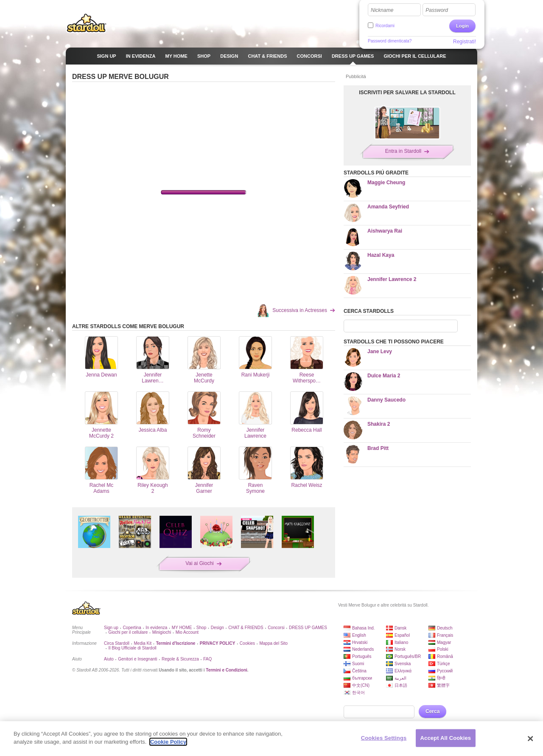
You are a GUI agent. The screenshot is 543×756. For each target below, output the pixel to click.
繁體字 (443, 685)
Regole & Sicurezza (180, 659)
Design (217, 628)
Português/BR (408, 656)
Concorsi (276, 628)
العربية (400, 678)
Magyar (444, 642)
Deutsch (445, 628)
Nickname (382, 10)
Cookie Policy (168, 742)
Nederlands (363, 649)
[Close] (530, 739)
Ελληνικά (403, 671)
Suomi (358, 664)
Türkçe (444, 664)
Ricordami (385, 26)
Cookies (247, 643)
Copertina (132, 628)
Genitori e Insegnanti (137, 659)
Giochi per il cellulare (128, 632)
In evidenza (156, 628)
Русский (445, 671)
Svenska (403, 664)
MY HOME (182, 628)
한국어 (358, 693)
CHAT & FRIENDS (246, 628)
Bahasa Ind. (363, 628)
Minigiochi (162, 632)
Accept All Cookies (446, 738)
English (359, 635)
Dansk (400, 628)
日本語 (401, 685)
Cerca (432, 711)
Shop (201, 628)
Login (462, 26)
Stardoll (87, 23)
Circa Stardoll (117, 643)
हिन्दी (441, 678)
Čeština (359, 671)
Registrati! (465, 42)
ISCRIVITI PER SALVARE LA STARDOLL (407, 93)
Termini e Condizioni (227, 670)
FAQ (207, 659)
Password (437, 10)
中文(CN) (361, 685)
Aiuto (109, 659)
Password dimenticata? (390, 41)
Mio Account (187, 632)
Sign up (111, 628)
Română (445, 656)
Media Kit (143, 643)
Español (402, 635)
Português (362, 656)
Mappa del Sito (273, 643)
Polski (443, 649)
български (362, 678)
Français (445, 635)
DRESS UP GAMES (308, 628)
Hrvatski (360, 642)
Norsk (400, 649)
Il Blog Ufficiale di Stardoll (132, 648)
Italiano (401, 642)
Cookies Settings (384, 738)
